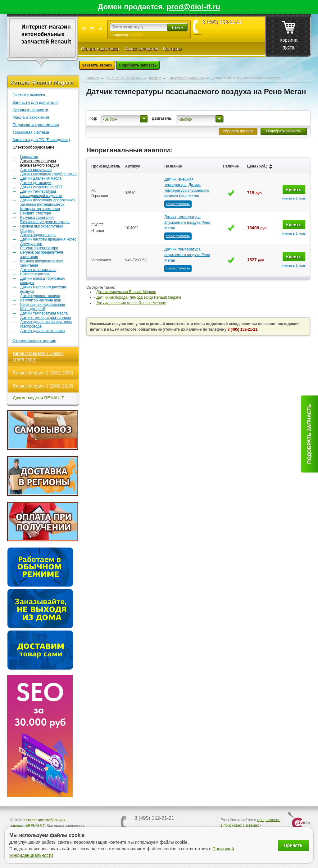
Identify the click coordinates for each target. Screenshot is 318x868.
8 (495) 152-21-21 (222, 22)
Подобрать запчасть (138, 65)
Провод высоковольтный (41, 226)
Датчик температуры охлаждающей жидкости (41, 194)
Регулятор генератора (39, 248)
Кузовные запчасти (30, 110)
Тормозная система (31, 132)
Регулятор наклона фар (41, 300)
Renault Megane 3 (30, 386)
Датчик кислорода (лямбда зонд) (48, 174)
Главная (93, 78)
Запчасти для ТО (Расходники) (41, 140)
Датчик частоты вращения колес (48, 239)
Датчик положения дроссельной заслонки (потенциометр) (48, 202)
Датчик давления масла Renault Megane (131, 303)
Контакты (172, 49)
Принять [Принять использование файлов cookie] (293, 845)
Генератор (29, 157)
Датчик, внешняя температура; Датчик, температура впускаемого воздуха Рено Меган (187, 188)
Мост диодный (33, 309)
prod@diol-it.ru (193, 7)
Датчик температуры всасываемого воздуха (40, 163)
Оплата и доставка (100, 49)
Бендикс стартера (36, 213)
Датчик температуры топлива (45, 318)
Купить (294, 190)
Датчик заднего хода (38, 235)
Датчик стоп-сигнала (38, 270)
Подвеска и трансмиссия (36, 125)
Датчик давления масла (41, 178)
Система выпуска (29, 95)
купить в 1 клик (294, 198)
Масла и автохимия (31, 117)
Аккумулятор (31, 244)
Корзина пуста (288, 33)
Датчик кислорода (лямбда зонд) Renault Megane (139, 297)
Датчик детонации (36, 183)
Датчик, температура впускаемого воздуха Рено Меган (187, 223)
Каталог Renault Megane (42, 83)
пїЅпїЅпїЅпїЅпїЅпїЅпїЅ (124, 78)
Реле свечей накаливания (43, 305)
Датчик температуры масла (44, 313)
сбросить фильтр (238, 131)
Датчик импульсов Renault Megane (126, 292)
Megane (155, 78)
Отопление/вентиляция (34, 340)
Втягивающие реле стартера (45, 222)
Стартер (27, 231)
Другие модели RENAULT (39, 398)
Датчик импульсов (36, 170)
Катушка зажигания (37, 218)
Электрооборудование (34, 147)
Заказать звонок (97, 65)
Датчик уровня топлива (40, 296)
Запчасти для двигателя (35, 102)
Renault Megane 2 (30, 373)
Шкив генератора (35, 274)
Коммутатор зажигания (40, 209)
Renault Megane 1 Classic (38, 353)
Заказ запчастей (142, 49)
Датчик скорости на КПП (41, 187)
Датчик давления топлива (42, 331)
